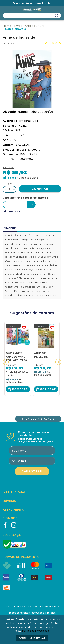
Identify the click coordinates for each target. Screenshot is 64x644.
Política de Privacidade (35, 631)
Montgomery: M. (27, 121)
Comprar (20, 389)
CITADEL (20, 126)
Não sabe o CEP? (12, 211)
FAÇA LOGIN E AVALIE (38, 419)
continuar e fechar (32, 638)
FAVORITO (24, 328)
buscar (57, 16)
